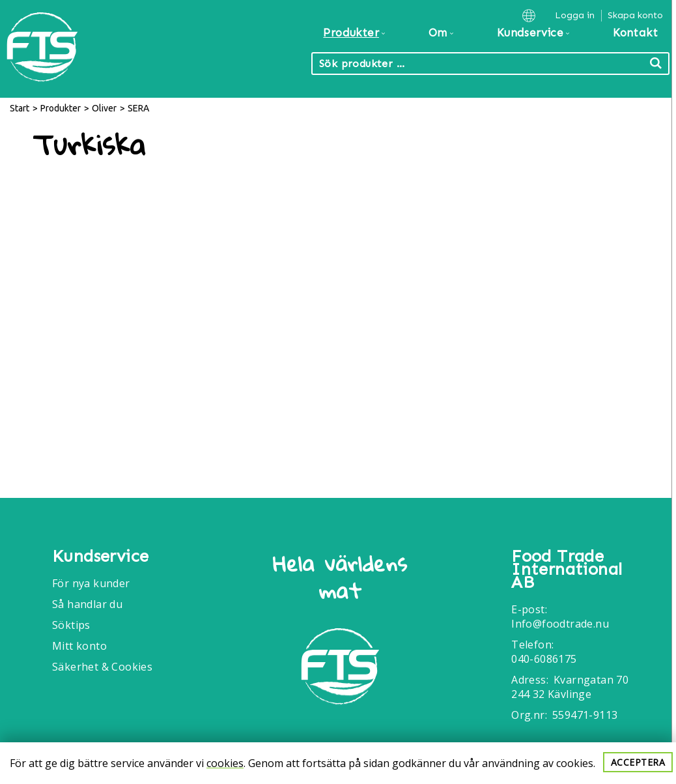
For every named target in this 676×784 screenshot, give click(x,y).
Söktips (71, 625)
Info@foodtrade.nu (560, 624)
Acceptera (638, 762)
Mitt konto (79, 646)
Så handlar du (87, 604)
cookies (225, 763)
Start (20, 108)
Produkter (61, 108)
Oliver (104, 108)
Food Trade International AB (567, 570)
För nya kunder (91, 583)
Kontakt (635, 33)
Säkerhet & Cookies (102, 667)
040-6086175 (544, 659)
